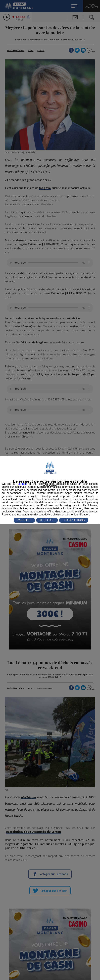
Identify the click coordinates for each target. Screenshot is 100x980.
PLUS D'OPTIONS (74, 520)
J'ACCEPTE (24, 520)
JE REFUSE (47, 520)
